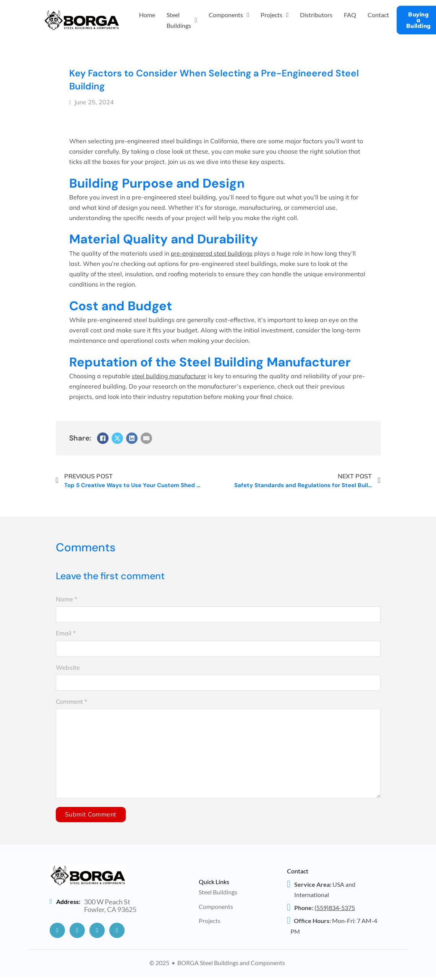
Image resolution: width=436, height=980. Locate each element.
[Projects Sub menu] (287, 15)
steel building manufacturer (171, 376)
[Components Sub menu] (248, 15)
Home (147, 15)
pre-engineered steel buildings (214, 253)
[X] (117, 438)
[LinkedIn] (132, 438)
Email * (66, 633)
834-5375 (335, 910)
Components (226, 15)
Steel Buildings (179, 20)
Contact (378, 15)
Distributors (316, 15)
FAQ (350, 15)
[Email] (146, 438)
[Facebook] (103, 438)
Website (68, 667)
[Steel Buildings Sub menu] (196, 20)
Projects (271, 15)
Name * (66, 599)
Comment (71, 701)
